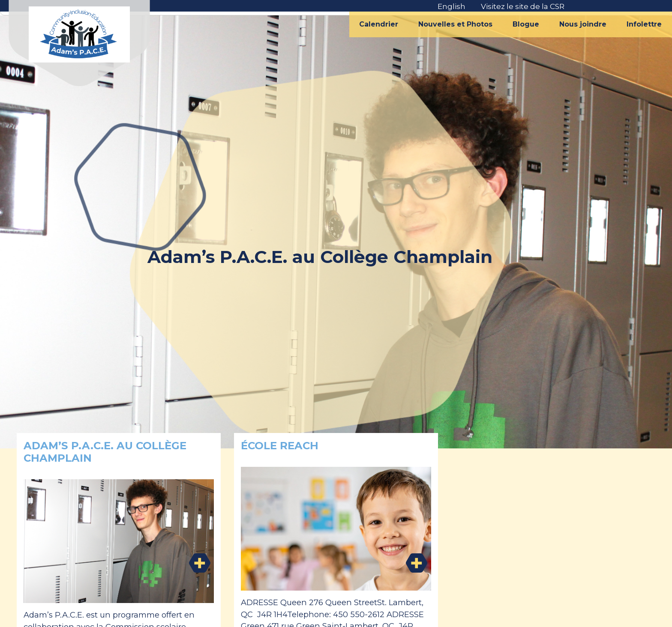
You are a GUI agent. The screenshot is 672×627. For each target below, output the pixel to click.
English (451, 6)
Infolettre (644, 24)
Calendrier (379, 24)
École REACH (280, 446)
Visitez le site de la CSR (523, 6)
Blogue (526, 24)
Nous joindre (583, 24)
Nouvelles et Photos (455, 24)
